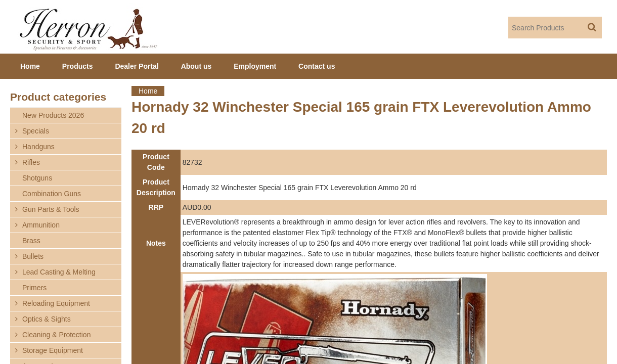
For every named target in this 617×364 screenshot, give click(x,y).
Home (148, 91)
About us (196, 66)
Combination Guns (52, 194)
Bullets (33, 256)
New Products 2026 (53, 115)
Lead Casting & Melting (59, 272)
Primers (34, 288)
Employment (255, 66)
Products (78, 66)
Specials (36, 131)
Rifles (31, 162)
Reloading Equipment (56, 303)
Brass (31, 241)
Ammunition (41, 225)
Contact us (317, 66)
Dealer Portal (137, 66)
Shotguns (37, 178)
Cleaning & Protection (56, 335)
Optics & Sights (47, 319)
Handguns (38, 147)
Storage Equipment (53, 350)
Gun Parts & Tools (51, 209)
